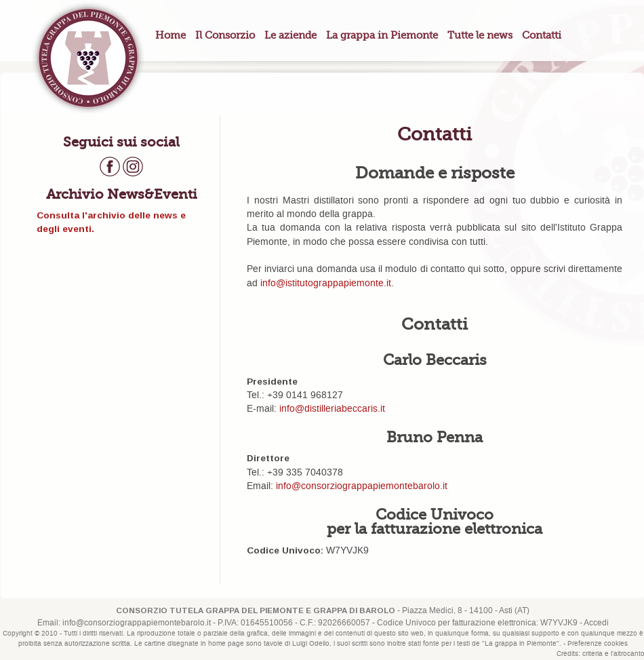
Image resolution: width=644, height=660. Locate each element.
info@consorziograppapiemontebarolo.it (362, 486)
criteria (592, 654)
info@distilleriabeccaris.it (332, 409)
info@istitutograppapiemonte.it (326, 284)
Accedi (596, 623)
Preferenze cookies (598, 644)
